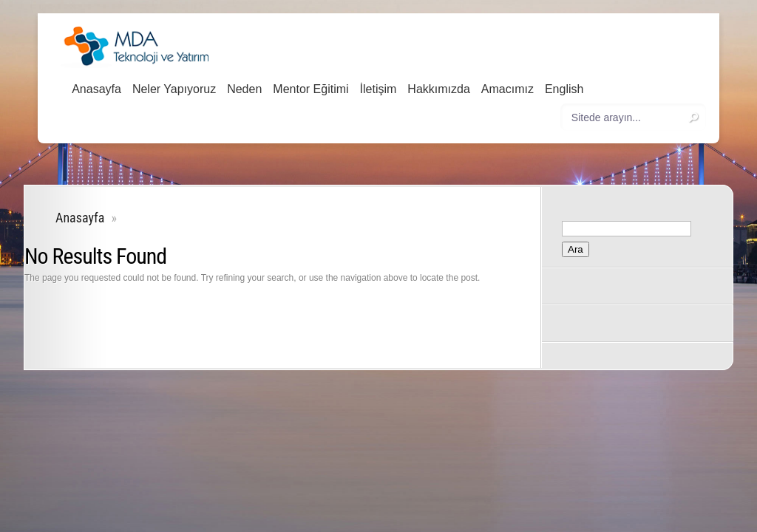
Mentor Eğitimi (310, 89)
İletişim (378, 89)
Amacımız (508, 89)
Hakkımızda (438, 89)
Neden (244, 89)
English (564, 89)
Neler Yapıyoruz (174, 89)
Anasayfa (96, 89)
